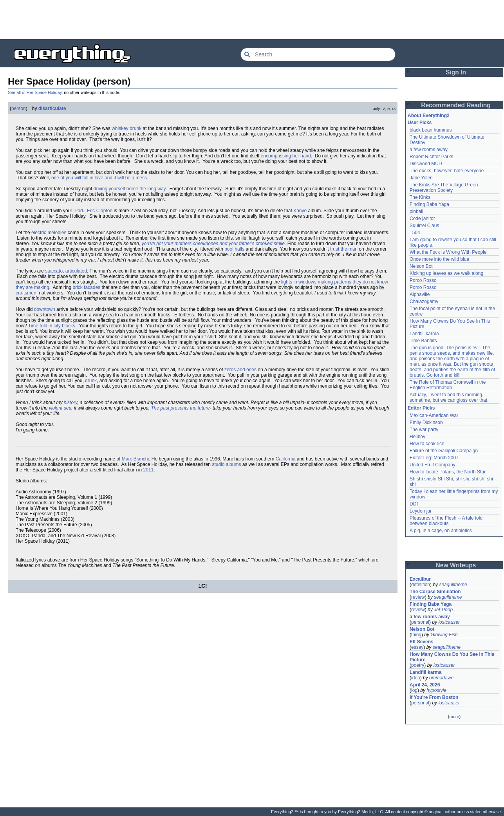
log (414, 690)
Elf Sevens (422, 642)
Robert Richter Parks (431, 157)
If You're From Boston (434, 697)
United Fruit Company (433, 465)
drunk (91, 381)
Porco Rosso (423, 280)
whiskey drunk (126, 128)
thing (416, 635)
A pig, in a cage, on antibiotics (441, 531)
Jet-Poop (443, 610)
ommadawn (441, 678)
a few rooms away (429, 150)
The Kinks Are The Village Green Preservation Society (444, 188)
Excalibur (420, 579)
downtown (45, 309)
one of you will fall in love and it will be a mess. (100, 178)
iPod (78, 211)
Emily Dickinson (426, 422)
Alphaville (420, 294)
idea (416, 678)
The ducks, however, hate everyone (447, 171)
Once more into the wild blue (439, 259)
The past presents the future (181, 408)
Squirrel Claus (424, 226)
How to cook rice (427, 444)
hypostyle (436, 690)
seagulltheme (453, 585)
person (19, 108)
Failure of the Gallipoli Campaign (444, 451)
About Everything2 (429, 116)
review (418, 597)
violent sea (60, 408)
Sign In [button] (456, 72)
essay (417, 647)
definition (421, 585)
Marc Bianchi (135, 459)
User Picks (420, 123)
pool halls (234, 249)
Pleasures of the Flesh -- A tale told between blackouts (446, 521)
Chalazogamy (424, 301)
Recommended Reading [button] (456, 105)
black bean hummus (431, 130)
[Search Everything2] (318, 54)
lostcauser (449, 622)
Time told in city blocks (52, 326)
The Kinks (420, 197)
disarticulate (52, 108)
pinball (416, 211)
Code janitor (422, 218)
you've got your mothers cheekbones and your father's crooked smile (213, 244)
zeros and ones (240, 370)
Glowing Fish (444, 635)
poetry (418, 665)
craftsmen (26, 293)
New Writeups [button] (456, 565)
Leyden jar (421, 511)
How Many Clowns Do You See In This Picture (452, 657)
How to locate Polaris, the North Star (448, 472)
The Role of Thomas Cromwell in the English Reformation (448, 385)
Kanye (300, 211)
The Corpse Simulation (435, 592)
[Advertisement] (252, 20)
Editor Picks (421, 408)
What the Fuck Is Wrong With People (448, 252)
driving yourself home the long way (130, 189)
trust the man (344, 249)
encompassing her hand (286, 156)
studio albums (226, 464)
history (70, 403)
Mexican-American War (434, 415)
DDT (415, 504)
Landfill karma (424, 334)
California (286, 459)
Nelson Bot (421, 266)
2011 (149, 470)
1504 (415, 233)
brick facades (86, 287)
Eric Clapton (100, 211)
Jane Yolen (421, 178)
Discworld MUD (426, 164)
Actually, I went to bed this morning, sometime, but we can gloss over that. (449, 397)
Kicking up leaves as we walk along (446, 273)
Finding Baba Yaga (429, 204)
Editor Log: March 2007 (434, 458)
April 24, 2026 (425, 685)
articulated (76, 271)
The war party (424, 430)
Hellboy (417, 437)
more (454, 717)
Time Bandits (423, 341)
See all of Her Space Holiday (35, 92)
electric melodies (49, 233)
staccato (54, 271)
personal (420, 622)
